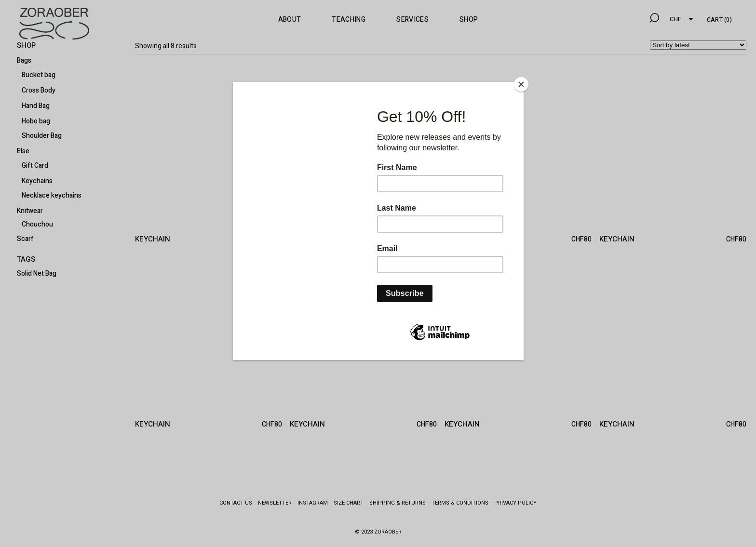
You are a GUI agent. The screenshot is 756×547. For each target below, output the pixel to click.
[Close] (521, 84)
